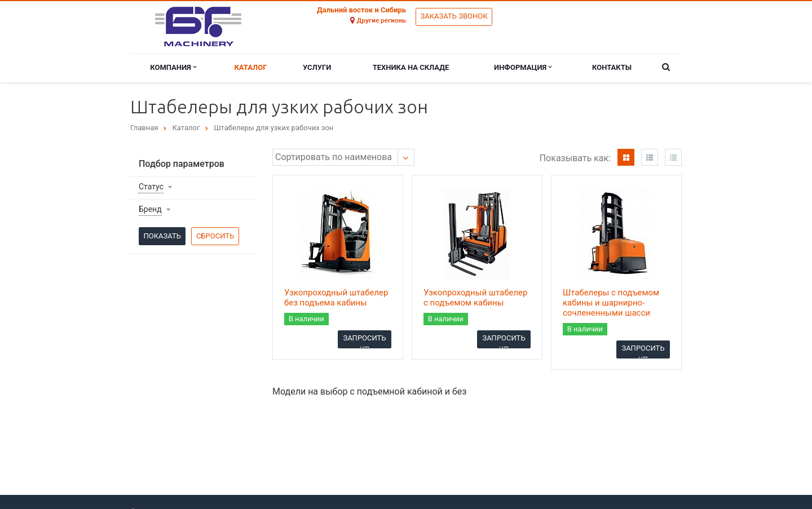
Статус (151, 187)
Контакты (612, 67)
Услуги (317, 67)
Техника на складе (411, 67)
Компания (173, 67)
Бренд (150, 209)
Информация (523, 67)
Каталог (250, 67)
